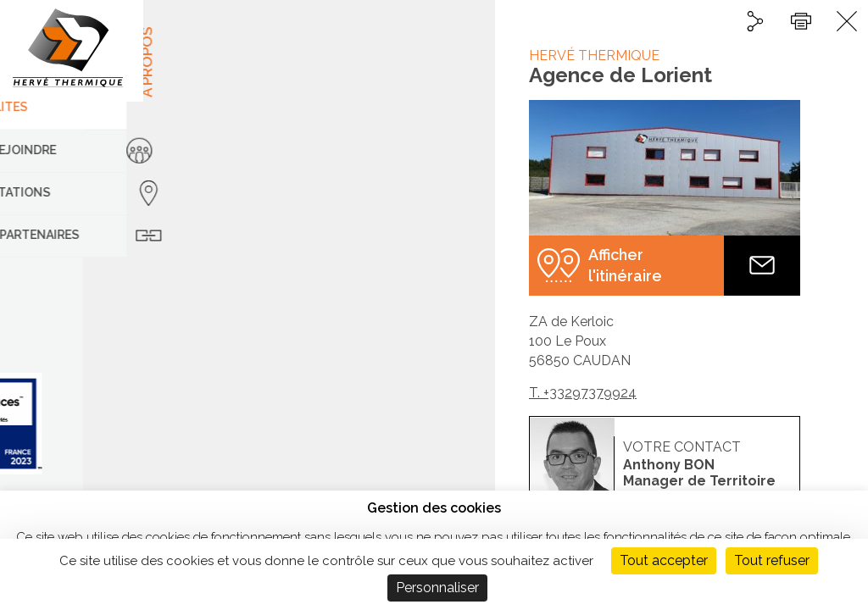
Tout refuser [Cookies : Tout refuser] (772, 560)
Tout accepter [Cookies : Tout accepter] (664, 560)
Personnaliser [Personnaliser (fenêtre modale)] (437, 588)
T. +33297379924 (583, 393)
